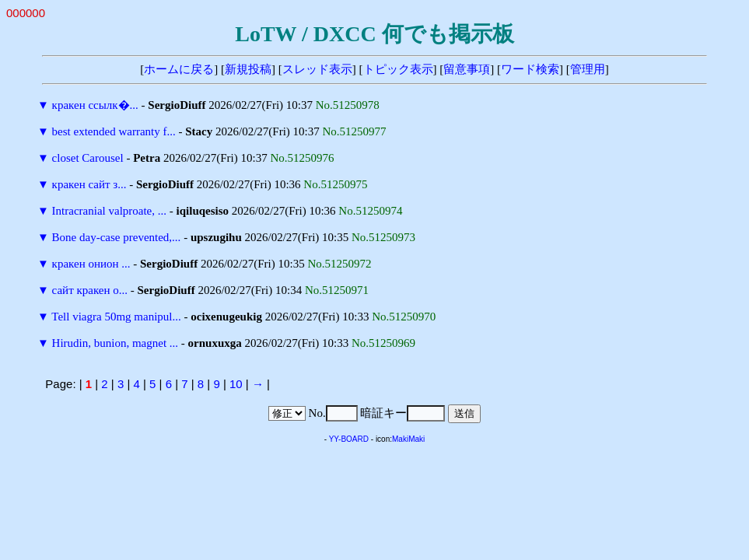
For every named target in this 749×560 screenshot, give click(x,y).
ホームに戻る (179, 69)
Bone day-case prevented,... (117, 237)
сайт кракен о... (90, 290)
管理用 (588, 69)
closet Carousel (88, 158)
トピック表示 (398, 69)
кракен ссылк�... (95, 105)
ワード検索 (530, 69)
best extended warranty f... (114, 131)
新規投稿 (248, 69)
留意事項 (467, 69)
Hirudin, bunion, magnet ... (115, 343)
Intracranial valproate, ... (109, 211)
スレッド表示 (317, 69)
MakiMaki (408, 439)
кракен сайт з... (89, 184)
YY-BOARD (349, 439)
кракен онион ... (91, 264)
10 (236, 384)
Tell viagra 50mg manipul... (116, 317)
